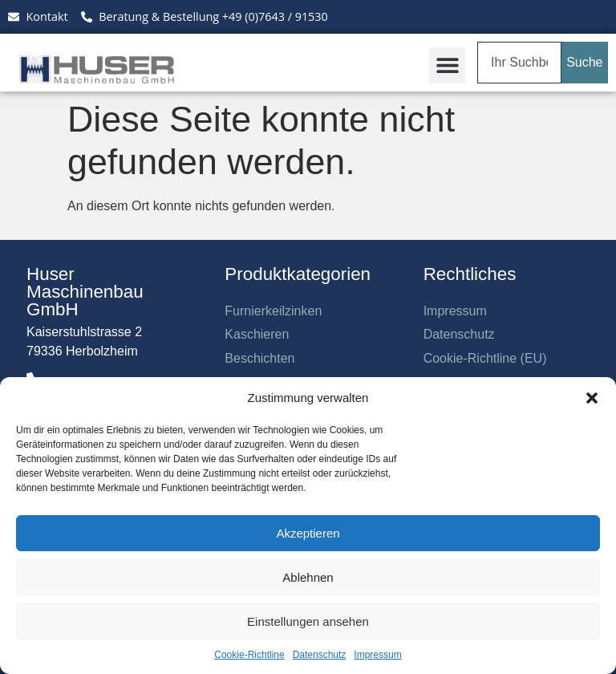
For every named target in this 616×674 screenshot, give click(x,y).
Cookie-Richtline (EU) (485, 358)
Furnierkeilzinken (273, 311)
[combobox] (519, 63)
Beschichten (259, 358)
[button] (592, 398)
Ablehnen (308, 577)
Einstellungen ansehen (308, 621)
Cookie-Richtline (249, 655)
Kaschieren (257, 334)
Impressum (377, 655)
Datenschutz (320, 655)
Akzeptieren (308, 533)
